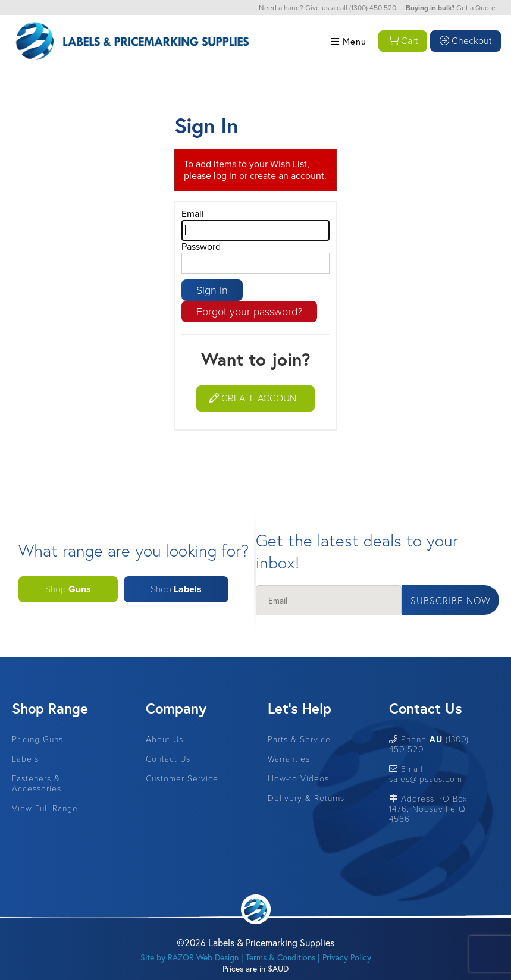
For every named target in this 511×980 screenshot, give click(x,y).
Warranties (289, 759)
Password (201, 247)
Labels (25, 759)
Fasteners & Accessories (37, 784)
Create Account (255, 398)
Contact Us (168, 759)
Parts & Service (299, 739)
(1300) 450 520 (373, 8)
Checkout (465, 41)
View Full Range (45, 808)
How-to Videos (298, 779)
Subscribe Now (451, 600)
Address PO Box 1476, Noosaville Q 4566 (428, 809)
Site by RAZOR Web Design (189, 957)
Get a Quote (476, 8)
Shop (68, 589)
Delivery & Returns (306, 798)
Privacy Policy (347, 957)
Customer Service (182, 779)
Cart (403, 41)
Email (193, 214)
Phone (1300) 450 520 (429, 745)
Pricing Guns (37, 739)
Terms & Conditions (280, 957)
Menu (349, 41)
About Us (164, 739)
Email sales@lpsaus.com (426, 774)
